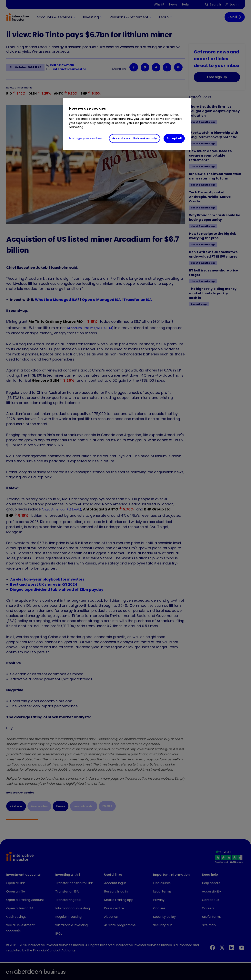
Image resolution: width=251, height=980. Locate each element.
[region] (127, 124)
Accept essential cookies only (135, 138)
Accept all (174, 138)
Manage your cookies (86, 138)
